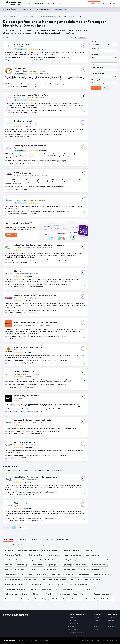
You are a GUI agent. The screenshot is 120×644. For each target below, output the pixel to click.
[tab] (8, 540)
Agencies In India (28, 16)
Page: (20, 527)
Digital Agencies (15, 16)
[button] (105, 3)
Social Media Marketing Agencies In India (49, 16)
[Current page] (25, 527)
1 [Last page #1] (31, 527)
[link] (52, 3)
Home (5, 16)
